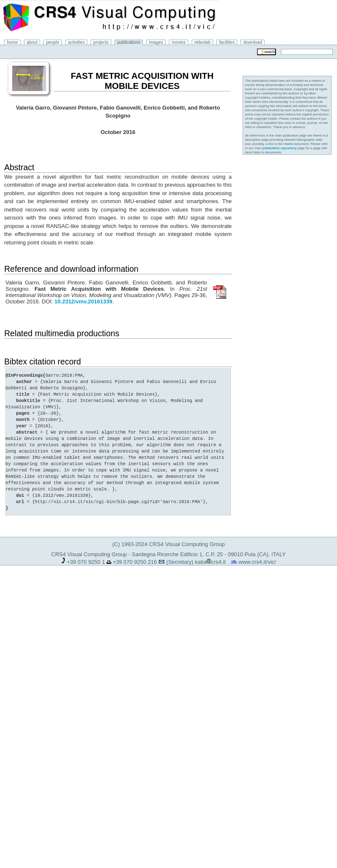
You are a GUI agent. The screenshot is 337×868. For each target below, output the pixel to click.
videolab (202, 42)
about (32, 42)
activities (76, 42)
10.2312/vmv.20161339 (83, 301)
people (53, 42)
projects (101, 42)
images (156, 42)
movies (179, 42)
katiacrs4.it (210, 562)
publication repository (280, 148)
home (13, 42)
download (253, 42)
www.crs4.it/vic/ (257, 562)
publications (129, 42)
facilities (227, 42)
